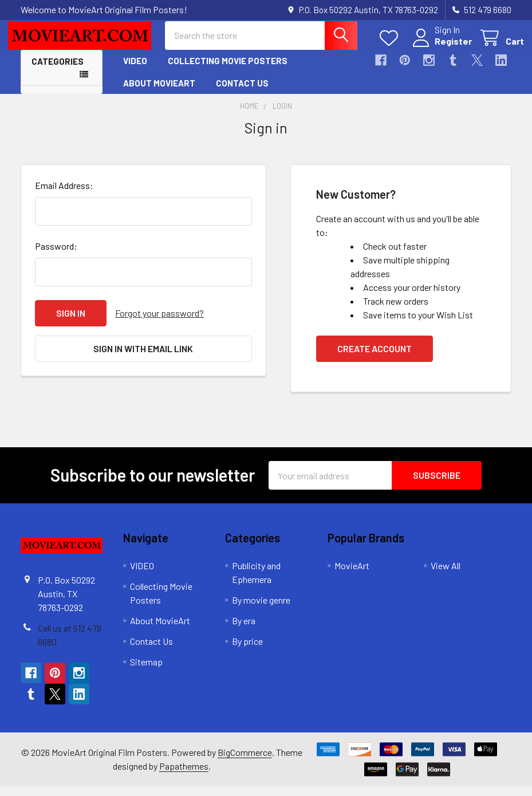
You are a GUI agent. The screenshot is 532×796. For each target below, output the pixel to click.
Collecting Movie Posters (228, 70)
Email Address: (64, 195)
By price (247, 651)
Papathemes (184, 776)
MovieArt (352, 575)
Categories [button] (58, 71)
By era (244, 630)
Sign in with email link (143, 358)
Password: (56, 256)
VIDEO (135, 70)
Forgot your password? (159, 323)
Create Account (375, 358)
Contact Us (242, 92)
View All (446, 575)
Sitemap (146, 671)
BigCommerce (245, 762)
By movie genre (261, 610)
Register (441, 47)
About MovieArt (159, 92)
